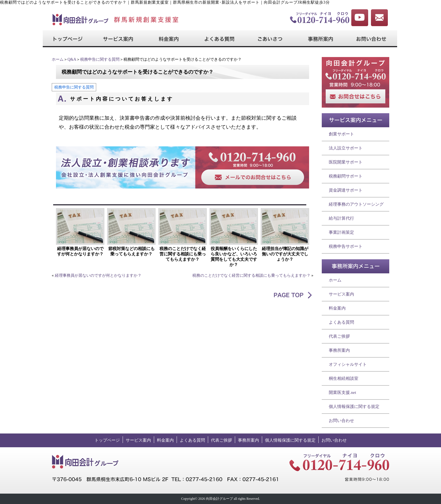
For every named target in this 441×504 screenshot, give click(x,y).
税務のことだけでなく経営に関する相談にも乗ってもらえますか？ (183, 254)
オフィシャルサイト (348, 364)
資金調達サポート (346, 190)
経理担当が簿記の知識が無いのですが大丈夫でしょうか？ (285, 254)
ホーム (58, 59)
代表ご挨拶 (339, 336)
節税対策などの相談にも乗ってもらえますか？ (131, 251)
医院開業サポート (346, 162)
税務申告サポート (346, 246)
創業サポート (341, 134)
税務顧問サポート (346, 176)
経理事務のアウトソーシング (356, 204)
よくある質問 (341, 322)
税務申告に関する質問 (100, 59)
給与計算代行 (341, 218)
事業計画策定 (341, 232)
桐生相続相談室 (344, 378)
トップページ (107, 440)
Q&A (72, 59)
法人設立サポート (346, 148)
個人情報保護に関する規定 (354, 407)
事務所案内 (339, 350)
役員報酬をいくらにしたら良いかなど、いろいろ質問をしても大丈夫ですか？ (234, 257)
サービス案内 (341, 294)
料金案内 (337, 308)
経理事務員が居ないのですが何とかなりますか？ (80, 251)
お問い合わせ (341, 421)
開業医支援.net (342, 392)
